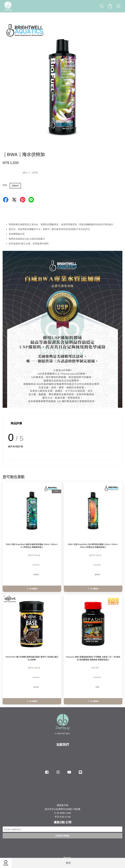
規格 (5, 185)
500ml (15, 186)
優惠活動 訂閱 (62, 822)
